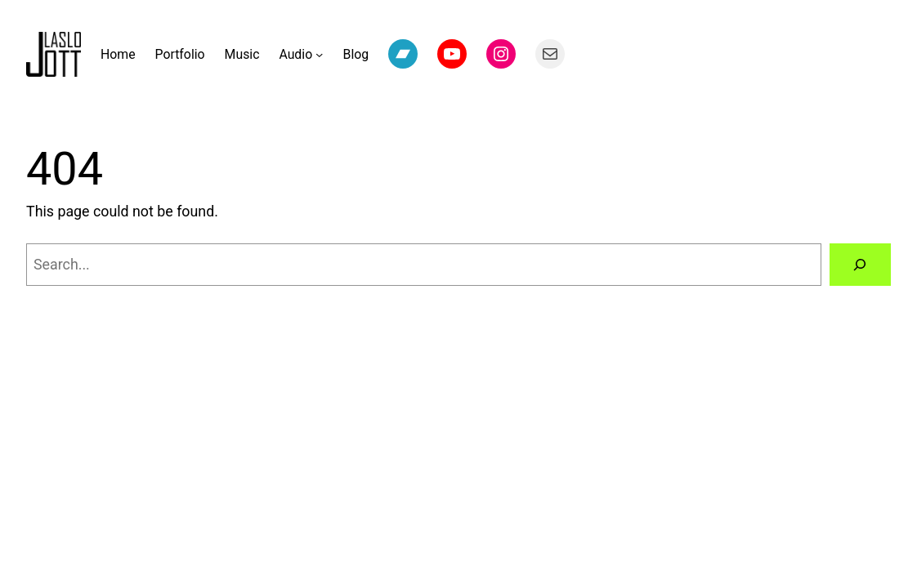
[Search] (861, 265)
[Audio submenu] (319, 54)
